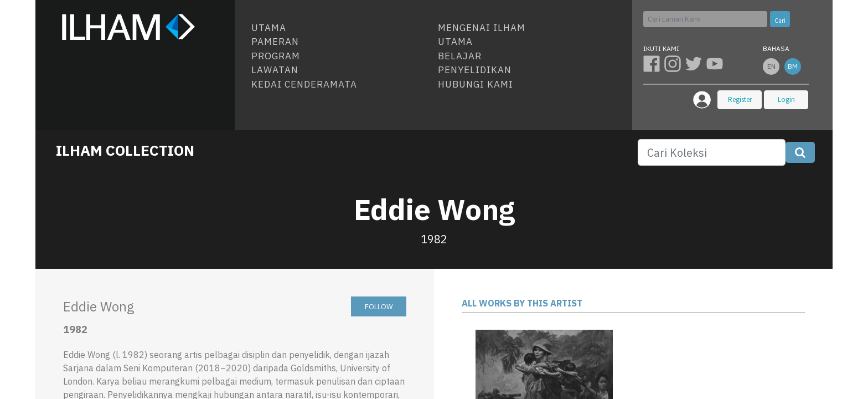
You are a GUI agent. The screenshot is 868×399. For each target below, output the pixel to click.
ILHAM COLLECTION (125, 150)
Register (740, 99)
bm (793, 66)
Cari (780, 21)
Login (786, 99)
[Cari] (705, 19)
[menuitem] (340, 28)
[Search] (712, 152)
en (771, 66)
